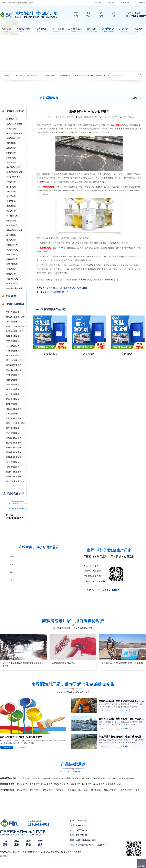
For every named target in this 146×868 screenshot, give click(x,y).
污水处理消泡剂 (85, 280)
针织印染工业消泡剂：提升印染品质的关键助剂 (122, 701)
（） (86, 865)
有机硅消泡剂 (12, 216)
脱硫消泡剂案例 (13, 385)
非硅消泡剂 (11, 240)
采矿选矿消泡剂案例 (15, 360)
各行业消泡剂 (126, 3)
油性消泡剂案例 (13, 467)
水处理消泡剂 (32, 75)
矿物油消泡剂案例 (14, 418)
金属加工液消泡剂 (14, 124)
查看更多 (7, 747)
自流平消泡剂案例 (14, 472)
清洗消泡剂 (77, 75)
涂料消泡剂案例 (13, 336)
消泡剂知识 (142, 3)
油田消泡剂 (11, 158)
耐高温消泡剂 (12, 255)
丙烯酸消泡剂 (12, 245)
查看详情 (123, 710)
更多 (132, 778)
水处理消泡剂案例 (14, 312)
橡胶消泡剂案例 (13, 404)
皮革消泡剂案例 (13, 399)
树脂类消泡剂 (12, 250)
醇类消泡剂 (11, 235)
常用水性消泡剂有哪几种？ (57, 292)
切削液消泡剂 (101, 75)
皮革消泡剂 (11, 206)
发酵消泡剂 (11, 148)
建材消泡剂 (11, 187)
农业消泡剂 (11, 201)
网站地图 (112, 3)
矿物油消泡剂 (12, 225)
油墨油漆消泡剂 (13, 138)
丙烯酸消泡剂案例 (14, 438)
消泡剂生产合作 (17, 509)
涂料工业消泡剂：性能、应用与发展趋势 (21, 737)
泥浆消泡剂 (11, 196)
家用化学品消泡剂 (14, 133)
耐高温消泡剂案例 (14, 448)
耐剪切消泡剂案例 (14, 457)
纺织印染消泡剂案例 (15, 370)
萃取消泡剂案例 (13, 375)
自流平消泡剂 (12, 279)
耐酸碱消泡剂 (12, 259)
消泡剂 (119, 125)
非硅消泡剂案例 (13, 433)
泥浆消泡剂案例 (13, 389)
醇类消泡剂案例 (13, 428)
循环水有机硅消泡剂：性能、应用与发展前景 (122, 719)
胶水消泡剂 (11, 129)
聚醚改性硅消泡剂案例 (16, 423)
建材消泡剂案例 (13, 380)
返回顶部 (142, 866)
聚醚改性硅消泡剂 (14, 230)
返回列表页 (137, 98)
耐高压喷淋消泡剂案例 (16, 481)
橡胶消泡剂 (11, 211)
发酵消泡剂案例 (13, 341)
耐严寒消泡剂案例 (14, 477)
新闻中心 (21, 75)
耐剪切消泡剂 (12, 264)
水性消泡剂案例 (13, 462)
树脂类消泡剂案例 (14, 443)
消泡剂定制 (17, 504)
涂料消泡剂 (88, 75)
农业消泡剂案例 (13, 394)
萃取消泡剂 (11, 182)
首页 (13, 75)
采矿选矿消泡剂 (13, 167)
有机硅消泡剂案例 (14, 409)
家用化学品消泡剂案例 (16, 326)
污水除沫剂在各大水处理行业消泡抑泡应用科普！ (67, 288)
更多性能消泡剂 (128, 790)
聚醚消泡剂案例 (13, 414)
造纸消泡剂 (11, 163)
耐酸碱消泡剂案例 (14, 452)
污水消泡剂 (58, 280)
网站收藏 (98, 3)
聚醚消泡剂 (11, 221)
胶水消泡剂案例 (13, 322)
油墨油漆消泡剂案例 (15, 331)
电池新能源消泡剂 (14, 172)
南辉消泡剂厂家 (112, 280)
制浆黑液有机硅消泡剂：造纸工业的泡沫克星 (122, 737)
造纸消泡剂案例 (13, 356)
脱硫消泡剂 (11, 192)
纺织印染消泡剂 (13, 177)
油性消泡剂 (11, 274)
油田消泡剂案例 (13, 351)
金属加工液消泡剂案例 (16, 317)
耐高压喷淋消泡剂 (14, 288)
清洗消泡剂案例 (13, 346)
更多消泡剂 (111, 784)
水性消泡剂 (11, 269)
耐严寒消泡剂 (12, 284)
